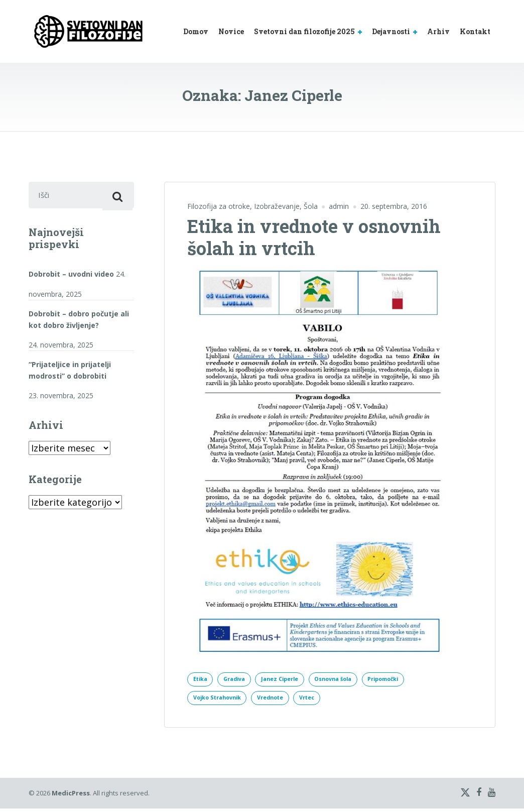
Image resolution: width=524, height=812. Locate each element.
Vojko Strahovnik (221, 700)
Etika (202, 680)
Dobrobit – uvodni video (71, 277)
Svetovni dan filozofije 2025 (304, 31)
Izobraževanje (277, 206)
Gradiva (241, 680)
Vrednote (282, 700)
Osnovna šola (353, 680)
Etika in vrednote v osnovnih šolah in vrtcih (314, 237)
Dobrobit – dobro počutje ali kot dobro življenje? (79, 323)
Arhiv (438, 31)
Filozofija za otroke (219, 206)
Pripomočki (411, 680)
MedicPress (71, 796)
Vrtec (323, 700)
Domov (196, 31)
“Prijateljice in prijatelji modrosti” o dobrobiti (70, 373)
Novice (231, 31)
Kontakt (475, 31)
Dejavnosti (391, 31)
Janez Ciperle (293, 680)
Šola (311, 206)
